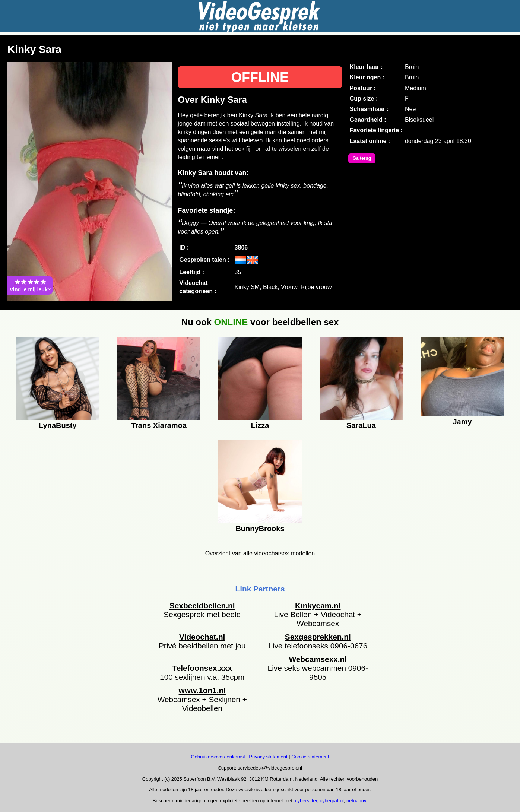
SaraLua (361, 425)
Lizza (260, 425)
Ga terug (362, 158)
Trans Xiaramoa (159, 425)
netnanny (356, 801)
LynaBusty (58, 425)
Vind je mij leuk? (30, 285)
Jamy (462, 422)
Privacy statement (268, 757)
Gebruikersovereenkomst (218, 757)
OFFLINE (260, 77)
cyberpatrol (332, 801)
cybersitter (306, 801)
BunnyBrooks (260, 529)
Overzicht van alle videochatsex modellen (260, 553)
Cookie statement (310, 757)
